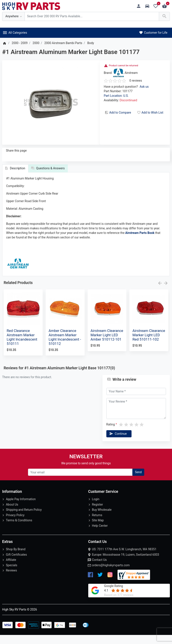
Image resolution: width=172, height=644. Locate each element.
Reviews (11, 579)
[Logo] (31, 6)
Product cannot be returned (124, 66)
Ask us (144, 87)
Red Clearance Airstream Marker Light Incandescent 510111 (22, 346)
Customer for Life (153, 33)
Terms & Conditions (19, 529)
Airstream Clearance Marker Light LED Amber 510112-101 (107, 344)
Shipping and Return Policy (24, 519)
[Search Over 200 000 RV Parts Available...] (92, 17)
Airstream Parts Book (140, 242)
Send (138, 481)
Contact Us (99, 569)
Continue (118, 443)
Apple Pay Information (21, 508)
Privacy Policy (15, 524)
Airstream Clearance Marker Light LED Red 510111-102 (149, 344)
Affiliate (11, 569)
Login (96, 508)
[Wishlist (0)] (157, 6)
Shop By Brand (16, 558)
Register (97, 513)
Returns (97, 524)
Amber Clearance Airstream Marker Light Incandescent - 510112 (65, 346)
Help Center (100, 535)
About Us (12, 513)
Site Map (98, 529)
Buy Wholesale (102, 519)
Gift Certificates (16, 563)
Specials (12, 574)
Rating (111, 433)
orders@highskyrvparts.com (111, 574)
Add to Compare (118, 113)
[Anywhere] (13, 17)
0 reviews (136, 81)
